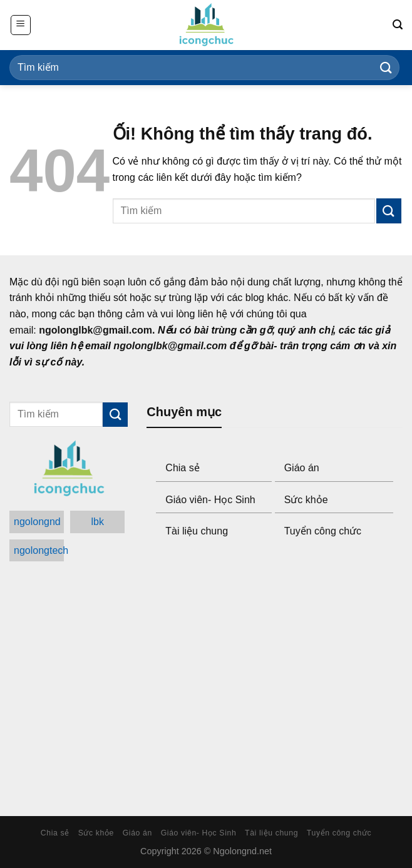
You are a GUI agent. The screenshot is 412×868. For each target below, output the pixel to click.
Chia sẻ (182, 468)
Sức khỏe (306, 500)
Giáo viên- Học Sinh (210, 500)
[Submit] (386, 67)
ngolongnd (37, 522)
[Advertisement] (275, 678)
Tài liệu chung (197, 531)
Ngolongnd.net (242, 851)
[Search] (398, 25)
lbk (98, 522)
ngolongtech (39, 550)
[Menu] (21, 25)
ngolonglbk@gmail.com (95, 330)
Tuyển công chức (323, 531)
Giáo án (302, 468)
